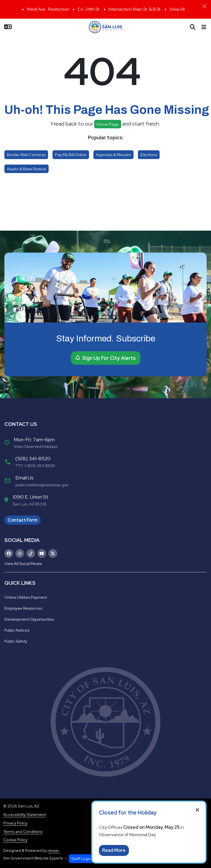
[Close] (204, 6)
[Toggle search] (193, 27)
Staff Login (81, 859)
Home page (108, 124)
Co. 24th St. (89, 9)
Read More (114, 850)
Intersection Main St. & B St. (135, 9)
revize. (53, 850)
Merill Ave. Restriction (48, 9)
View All (177, 9)
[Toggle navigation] (204, 27)
